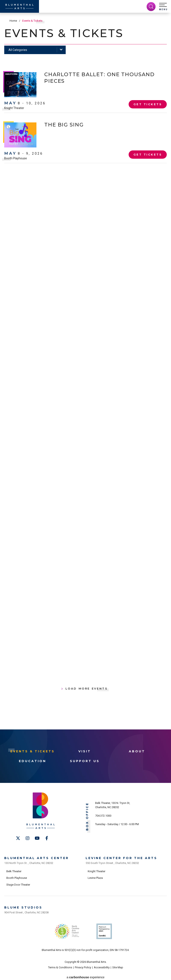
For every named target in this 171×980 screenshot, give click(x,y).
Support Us (85, 761)
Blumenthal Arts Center (37, 857)
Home (13, 21)
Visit (85, 751)
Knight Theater (14, 108)
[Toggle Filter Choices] (35, 50)
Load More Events (87, 688)
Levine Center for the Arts (121, 857)
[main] (85, 371)
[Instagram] (28, 838)
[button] (163, 7)
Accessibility (102, 964)
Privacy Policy (83, 964)
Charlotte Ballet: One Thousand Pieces (85, 77)
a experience (85, 974)
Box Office (87, 816)
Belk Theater (14, 870)
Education (33, 761)
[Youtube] (37, 838)
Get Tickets (148, 105)
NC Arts (67, 929)
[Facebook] (47, 838)
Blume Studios (23, 906)
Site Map (118, 964)
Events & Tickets (33, 751)
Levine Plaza (95, 877)
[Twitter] (18, 838)
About (137, 751)
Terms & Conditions (60, 964)
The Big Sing (66, 125)
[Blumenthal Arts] (19, 6)
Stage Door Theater (18, 884)
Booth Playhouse (16, 158)
